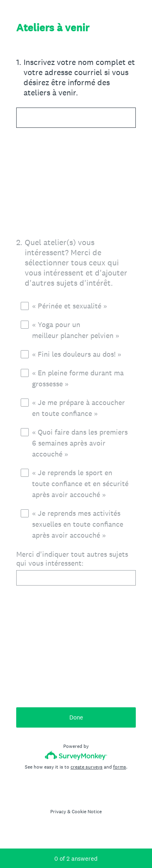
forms (120, 767)
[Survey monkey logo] (76, 755)
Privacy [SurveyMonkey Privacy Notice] (58, 812)
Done (76, 717)
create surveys (87, 767)
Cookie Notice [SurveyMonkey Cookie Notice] (87, 812)
